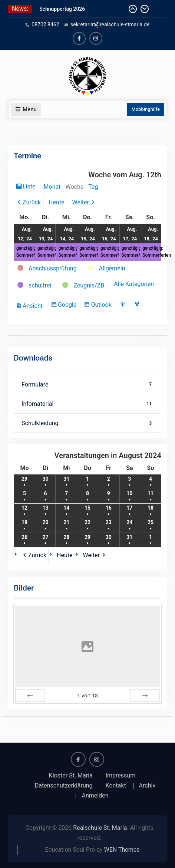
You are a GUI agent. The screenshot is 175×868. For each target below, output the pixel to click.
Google (68, 306)
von (87, 695)
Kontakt (116, 786)
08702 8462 (45, 24)
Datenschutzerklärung (64, 786)
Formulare (87, 384)
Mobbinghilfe (146, 109)
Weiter (81, 202)
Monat (52, 187)
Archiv (147, 786)
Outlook (102, 306)
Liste (30, 187)
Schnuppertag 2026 (62, 9)
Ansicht (34, 306)
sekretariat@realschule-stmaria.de (110, 24)
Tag (93, 187)
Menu (26, 109)
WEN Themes (122, 850)
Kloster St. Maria (71, 776)
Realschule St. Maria (100, 828)
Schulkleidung (87, 423)
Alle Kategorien (134, 284)
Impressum (121, 776)
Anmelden (95, 796)
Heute (56, 202)
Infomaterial (87, 404)
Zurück (32, 202)
